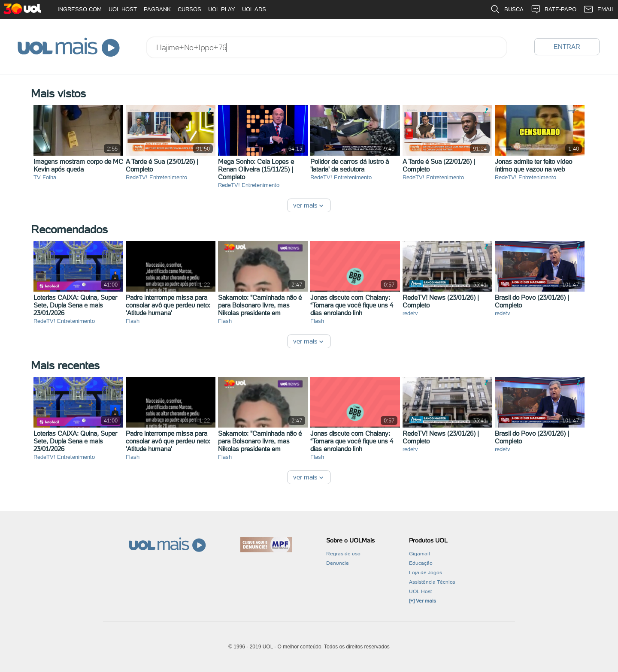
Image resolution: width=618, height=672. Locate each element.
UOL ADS (254, 9)
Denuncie (338, 563)
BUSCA (507, 9)
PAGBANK (157, 9)
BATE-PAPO (553, 9)
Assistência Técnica (432, 582)
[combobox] (327, 47)
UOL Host (420, 591)
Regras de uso (343, 554)
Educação (421, 563)
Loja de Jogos (426, 573)
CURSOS (189, 9)
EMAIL (599, 9)
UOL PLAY (222, 9)
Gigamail (420, 554)
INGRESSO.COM (80, 9)
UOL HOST (123, 9)
